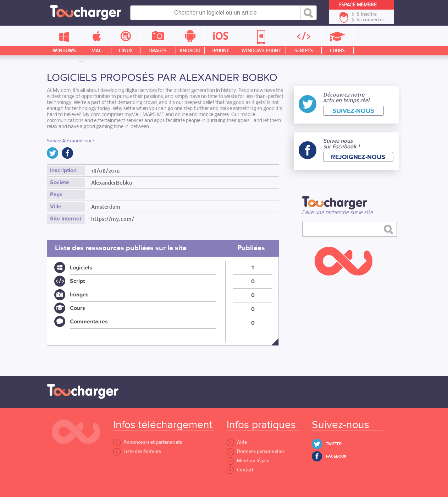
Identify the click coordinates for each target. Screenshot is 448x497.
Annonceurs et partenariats (148, 442)
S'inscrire (367, 14)
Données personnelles (256, 451)
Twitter (334, 444)
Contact (240, 470)
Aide (237, 442)
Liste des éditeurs (137, 451)
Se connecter (370, 20)
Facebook (336, 456)
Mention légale (248, 461)
